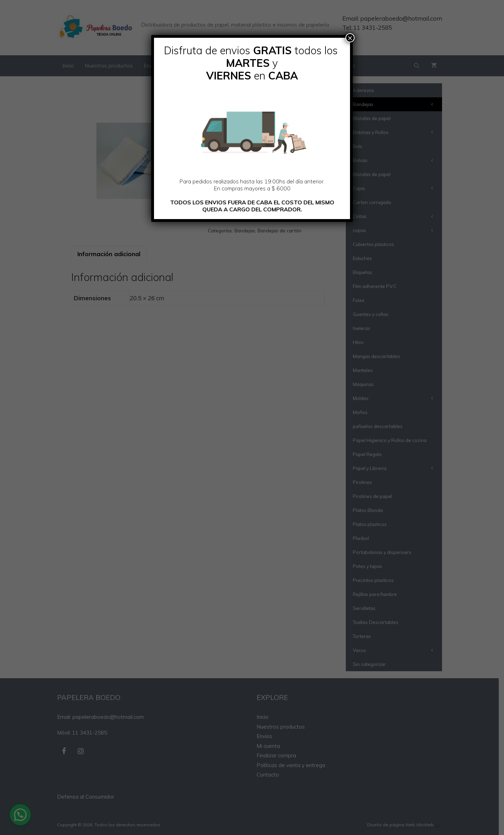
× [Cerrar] (350, 38)
